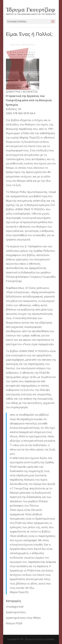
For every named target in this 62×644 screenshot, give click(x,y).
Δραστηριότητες (16, 612)
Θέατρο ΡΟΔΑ (14, 623)
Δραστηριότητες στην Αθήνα (23, 618)
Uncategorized (15, 607)
